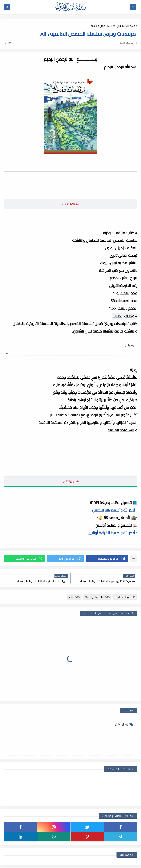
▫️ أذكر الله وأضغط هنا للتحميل (115, 510)
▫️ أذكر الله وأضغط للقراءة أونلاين (112, 533)
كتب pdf (74, 597)
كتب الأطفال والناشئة (102, 26)
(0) (7, 43)
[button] (107, 559)
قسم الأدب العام (126, 26)
